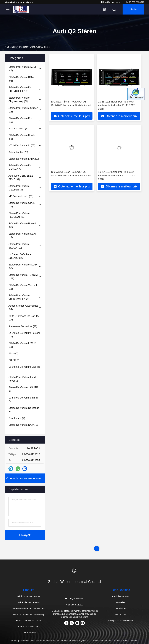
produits (23, 47)
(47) (22, 69)
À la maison (11, 47)
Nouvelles (120, 602)
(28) (23, 110)
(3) (23, 389)
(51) (19, 297)
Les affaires (120, 608)
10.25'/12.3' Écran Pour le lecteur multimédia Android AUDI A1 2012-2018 (117, 105)
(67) (22, 146)
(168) (23, 277)
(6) (24, 410)
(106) (21, 120)
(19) (19, 246)
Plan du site (120, 615)
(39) (19, 100)
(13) (22, 236)
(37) (19, 129)
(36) (23, 225)
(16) (20, 256)
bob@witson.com (110, 2)
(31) (19, 215)
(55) (20, 89)
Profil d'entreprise (120, 596)
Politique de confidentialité (120, 621)
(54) (23, 308)
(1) (24, 369)
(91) (21, 178)
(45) (19, 188)
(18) (23, 287)
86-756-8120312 (135, 2)
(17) (20, 167)
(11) (24, 335)
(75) (18, 152)
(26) (23, 326)
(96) (21, 79)
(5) (23, 399)
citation (133, 9)
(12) (24, 159)
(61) (21, 196)
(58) (22, 137)
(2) (13, 354)
